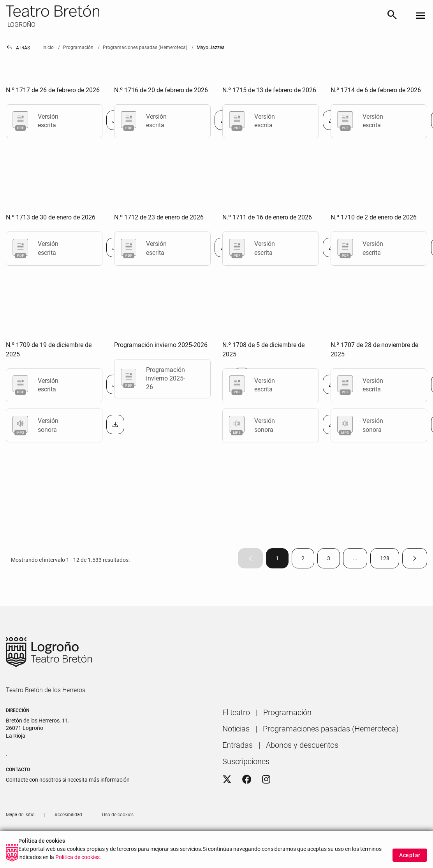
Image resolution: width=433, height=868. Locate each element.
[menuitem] (236, 712)
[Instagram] (266, 780)
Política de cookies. (78, 858)
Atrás (18, 48)
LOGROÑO (21, 25)
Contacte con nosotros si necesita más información (68, 780)
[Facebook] (247, 780)
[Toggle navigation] (421, 16)
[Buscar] (392, 16)
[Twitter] (227, 780)
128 (390, 560)
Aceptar (410, 856)
